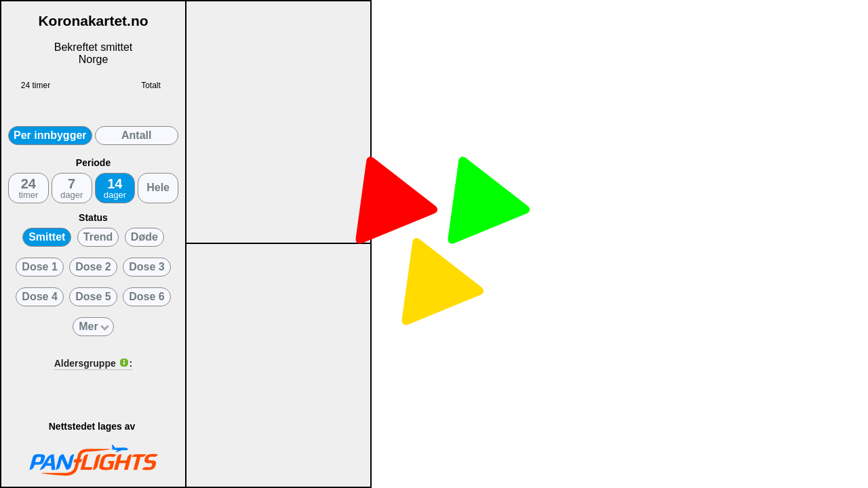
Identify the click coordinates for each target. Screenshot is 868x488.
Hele (158, 187)
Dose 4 (39, 297)
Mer (94, 326)
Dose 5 (93, 297)
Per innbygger (50, 135)
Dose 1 (39, 267)
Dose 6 (146, 297)
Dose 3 (146, 267)
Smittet (47, 237)
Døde (144, 237)
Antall (136, 135)
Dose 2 (93, 267)
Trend (98, 237)
